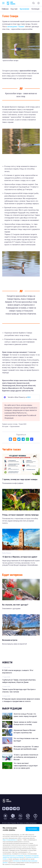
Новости (7, 662)
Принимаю (32, 829)
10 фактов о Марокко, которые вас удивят (20, 557)
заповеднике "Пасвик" (16, 27)
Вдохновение (24, 9)
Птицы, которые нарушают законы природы (20, 515)
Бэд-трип (14, 9)
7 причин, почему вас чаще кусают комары (20, 479)
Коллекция (35, 9)
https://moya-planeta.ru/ (10, 840)
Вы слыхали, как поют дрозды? (15, 605)
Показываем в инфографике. (13, 483)
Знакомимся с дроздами (11, 609)
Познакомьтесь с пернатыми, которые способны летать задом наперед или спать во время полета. (20, 521)
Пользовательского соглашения (13, 856)
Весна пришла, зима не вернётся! (15, 644)
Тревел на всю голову (10, 424)
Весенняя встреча (10, 640)
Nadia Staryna (7, 553)
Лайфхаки (5, 9)
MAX (29, 397)
